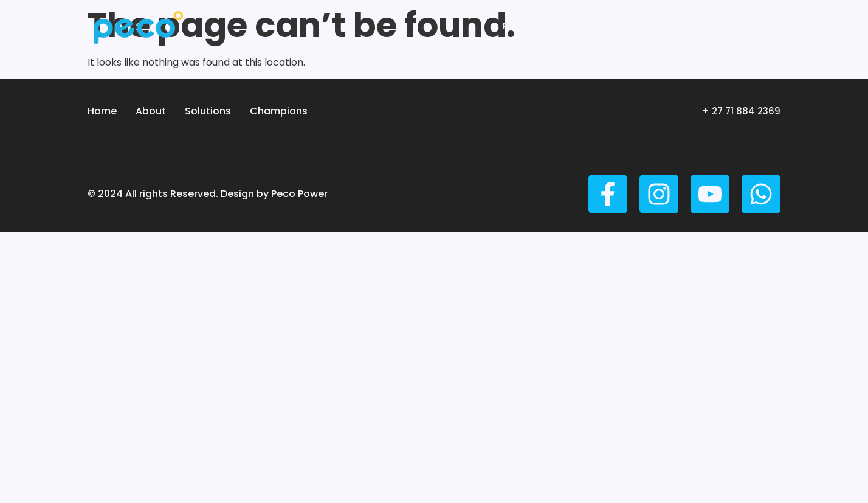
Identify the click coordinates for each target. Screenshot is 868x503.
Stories (731, 26)
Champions (278, 111)
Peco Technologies (557, 26)
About (150, 111)
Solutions (207, 111)
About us (659, 26)
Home (102, 111)
